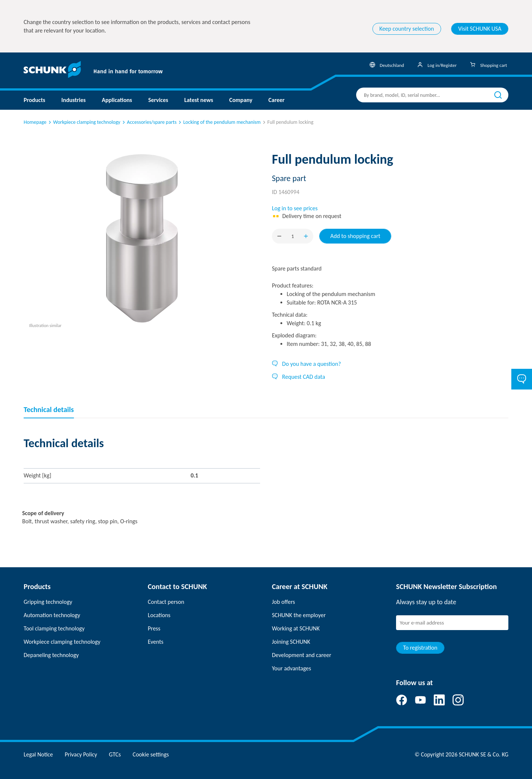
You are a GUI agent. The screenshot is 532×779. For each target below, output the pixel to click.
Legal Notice (38, 754)
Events (156, 642)
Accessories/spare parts (149, 122)
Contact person (166, 602)
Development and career (302, 655)
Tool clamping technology (54, 628)
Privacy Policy (81, 754)
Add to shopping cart (355, 236)
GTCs (115, 754)
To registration (420, 648)
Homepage (35, 122)
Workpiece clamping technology (84, 122)
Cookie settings (151, 754)
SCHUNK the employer (299, 615)
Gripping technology (48, 602)
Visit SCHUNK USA (480, 29)
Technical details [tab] (49, 409)
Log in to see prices (295, 208)
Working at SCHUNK (296, 628)
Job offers (283, 602)
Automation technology (52, 615)
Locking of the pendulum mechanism (219, 122)
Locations (159, 615)
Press (154, 628)
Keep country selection (407, 29)
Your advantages (291, 668)
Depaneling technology (51, 655)
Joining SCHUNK (291, 642)
